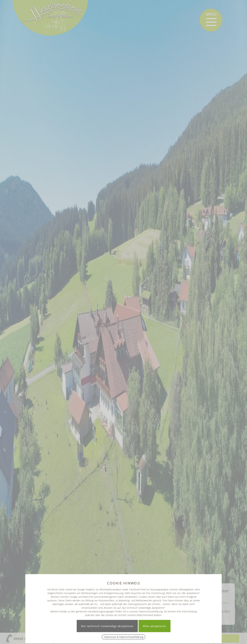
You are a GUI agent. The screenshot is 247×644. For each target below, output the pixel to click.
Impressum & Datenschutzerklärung (123, 637)
